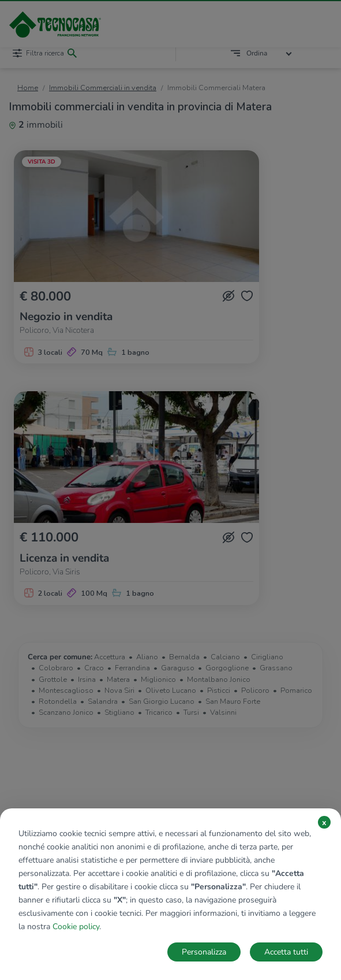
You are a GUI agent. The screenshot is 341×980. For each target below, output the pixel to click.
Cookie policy (76, 927)
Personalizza (204, 952)
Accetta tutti (286, 952)
